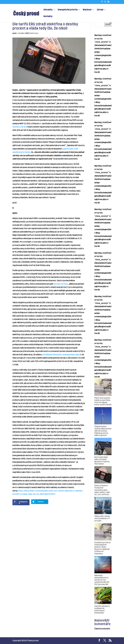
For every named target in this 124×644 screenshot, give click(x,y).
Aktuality (48, 10)
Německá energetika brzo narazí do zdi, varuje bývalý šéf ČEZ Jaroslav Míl (102, 580)
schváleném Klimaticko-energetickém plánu (61, 355)
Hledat (108, 25)
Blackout (87, 10)
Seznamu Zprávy (20, 127)
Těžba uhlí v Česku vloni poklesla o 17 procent (102, 519)
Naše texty (34, 33)
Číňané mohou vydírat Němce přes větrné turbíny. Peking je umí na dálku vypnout (103, 431)
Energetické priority (68, 10)
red (19, 33)
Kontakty (48, 17)
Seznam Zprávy (60, 284)
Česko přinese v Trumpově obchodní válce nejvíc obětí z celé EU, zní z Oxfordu (102, 490)
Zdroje (100, 10)
